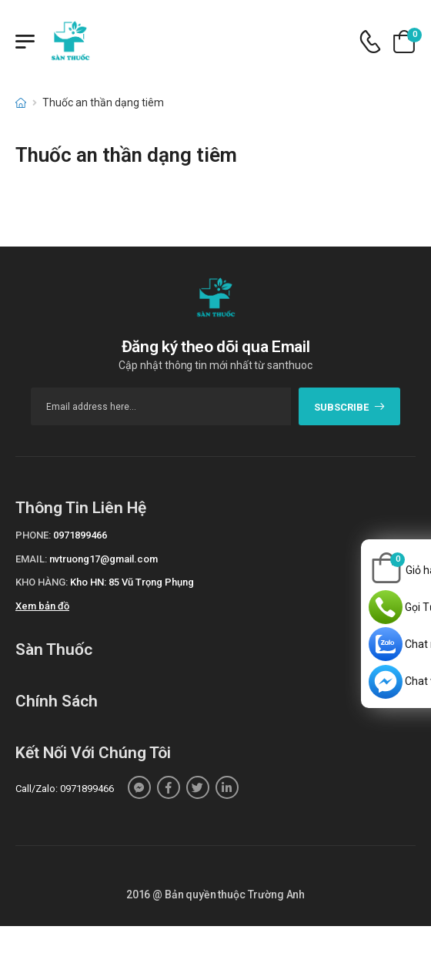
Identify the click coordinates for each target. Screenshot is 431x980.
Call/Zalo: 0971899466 (65, 789)
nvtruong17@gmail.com (104, 559)
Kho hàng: (42, 582)
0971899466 (80, 535)
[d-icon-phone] (370, 42)
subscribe (350, 407)
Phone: (33, 535)
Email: (31, 559)
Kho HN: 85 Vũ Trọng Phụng (132, 582)
